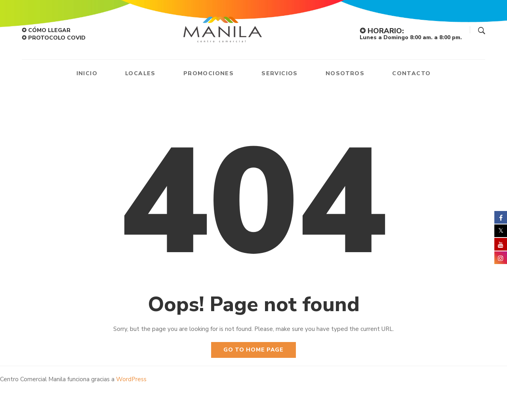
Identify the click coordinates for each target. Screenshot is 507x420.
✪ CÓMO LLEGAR (46, 30)
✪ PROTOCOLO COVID (54, 38)
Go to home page (253, 350)
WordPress (131, 379)
